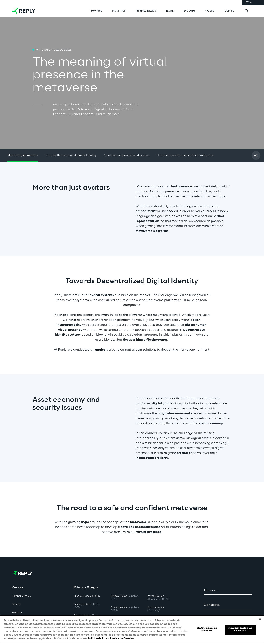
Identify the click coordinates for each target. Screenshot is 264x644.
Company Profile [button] (21, 596)
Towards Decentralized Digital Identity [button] (71, 155)
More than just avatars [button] (23, 155)
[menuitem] (96, 11)
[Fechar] (260, 619)
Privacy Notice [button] (87, 606)
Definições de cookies (207, 629)
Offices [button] (16, 604)
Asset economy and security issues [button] (126, 155)
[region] (132, 630)
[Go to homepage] (24, 11)
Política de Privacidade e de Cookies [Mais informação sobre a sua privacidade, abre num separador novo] (111, 638)
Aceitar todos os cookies (240, 629)
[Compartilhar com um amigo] (256, 155)
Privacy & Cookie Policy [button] (87, 596)
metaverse (138, 522)
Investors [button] (17, 613)
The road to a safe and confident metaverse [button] (185, 155)
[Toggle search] (246, 11)
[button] (228, 590)
